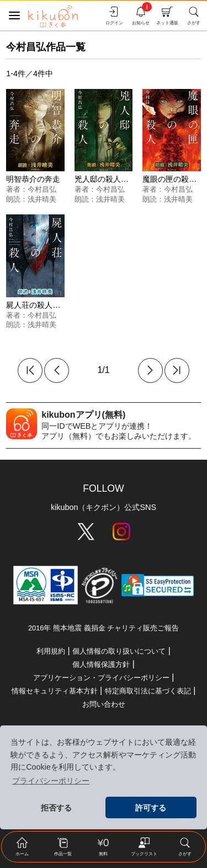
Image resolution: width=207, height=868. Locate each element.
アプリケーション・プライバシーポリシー (101, 678)
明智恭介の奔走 (33, 179)
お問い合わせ (104, 704)
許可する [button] (151, 808)
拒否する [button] (56, 808)
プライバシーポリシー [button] (51, 781)
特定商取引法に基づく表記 (148, 691)
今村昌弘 (42, 189)
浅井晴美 (42, 199)
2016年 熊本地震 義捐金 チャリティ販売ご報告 (104, 628)
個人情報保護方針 (101, 664)
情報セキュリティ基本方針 (55, 691)
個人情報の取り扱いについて (119, 651)
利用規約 (51, 651)
